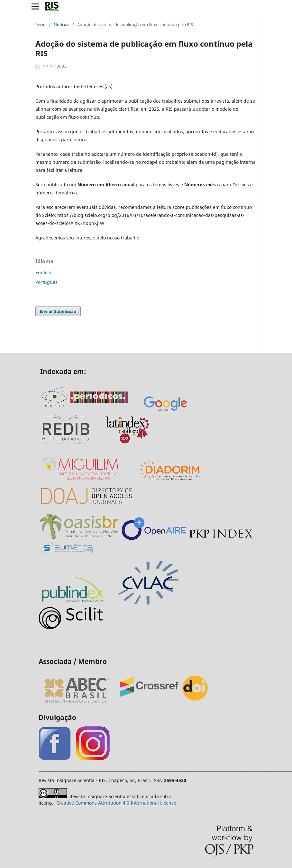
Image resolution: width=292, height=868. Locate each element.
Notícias (61, 24)
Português (46, 282)
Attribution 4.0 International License (116, 803)
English (43, 272)
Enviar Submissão (58, 311)
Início (41, 24)
